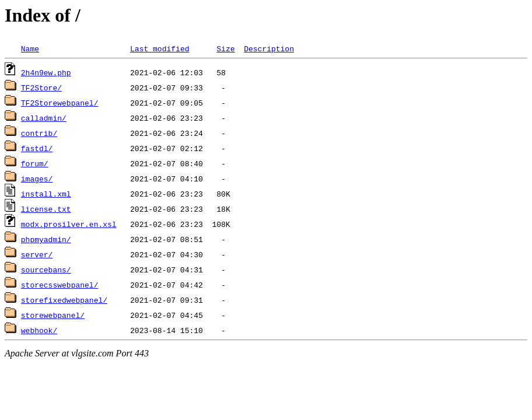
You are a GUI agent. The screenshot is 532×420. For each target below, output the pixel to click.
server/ (37, 254)
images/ (37, 178)
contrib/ (39, 133)
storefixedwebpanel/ (64, 300)
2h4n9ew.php (46, 72)
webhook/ (39, 330)
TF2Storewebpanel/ (60, 103)
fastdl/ (37, 148)
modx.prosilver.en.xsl (69, 224)
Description (269, 48)
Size (225, 48)
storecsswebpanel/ (60, 285)
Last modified (160, 48)
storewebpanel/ (53, 315)
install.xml (46, 194)
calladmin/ (44, 118)
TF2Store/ (41, 87)
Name (30, 48)
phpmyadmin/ (46, 239)
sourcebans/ (46, 269)
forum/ (35, 163)
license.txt (46, 209)
